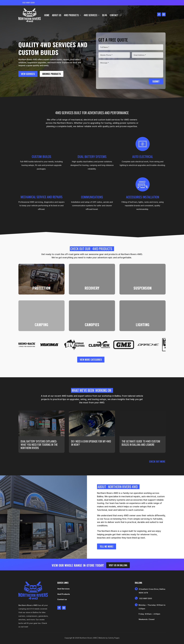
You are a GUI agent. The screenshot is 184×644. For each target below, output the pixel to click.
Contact (114, 15)
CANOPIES (92, 325)
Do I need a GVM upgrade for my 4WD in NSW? (91, 443)
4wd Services (90, 15)
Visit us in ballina (118, 565)
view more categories (91, 360)
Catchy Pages (114, 638)
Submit (156, 81)
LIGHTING (143, 325)
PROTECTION (41, 288)
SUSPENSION (143, 288)
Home (47, 15)
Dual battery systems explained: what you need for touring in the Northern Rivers (39, 445)
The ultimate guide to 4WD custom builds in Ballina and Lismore (141, 443)
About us (57, 15)
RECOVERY (92, 288)
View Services (28, 74)
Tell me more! (107, 546)
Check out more (157, 461)
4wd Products (71, 15)
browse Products (52, 74)
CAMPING (41, 325)
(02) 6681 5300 (29, 3)
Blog (105, 15)
